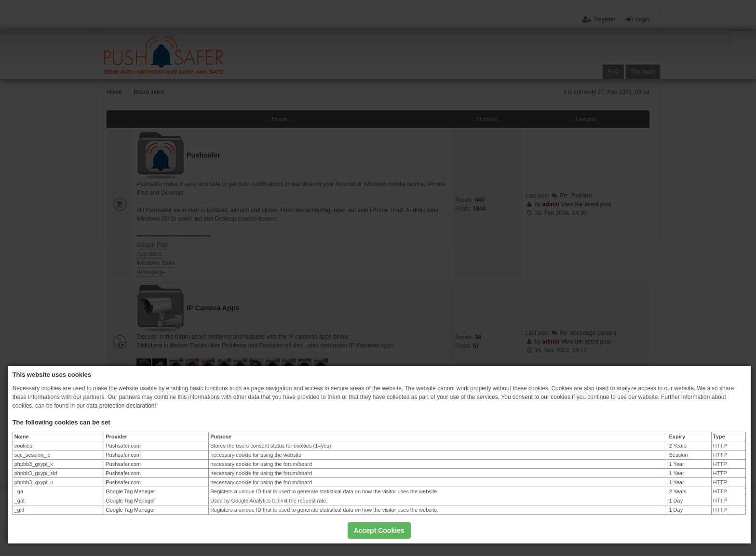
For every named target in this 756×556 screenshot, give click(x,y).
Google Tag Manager (130, 491)
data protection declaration (120, 406)
